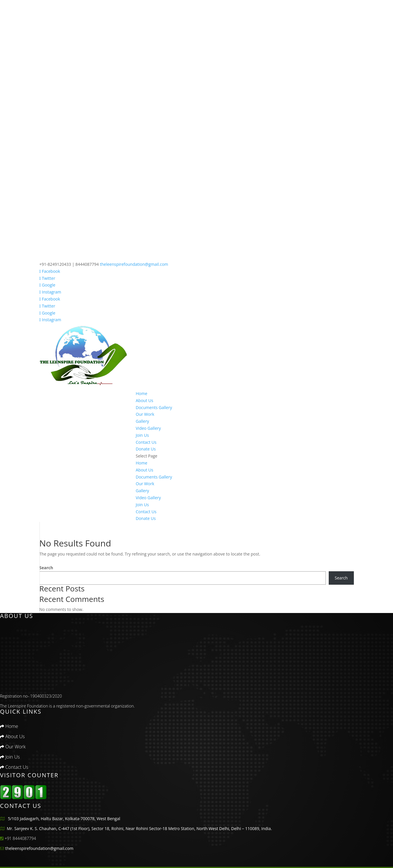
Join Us (142, 435)
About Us (145, 400)
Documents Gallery (154, 407)
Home (142, 393)
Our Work (145, 414)
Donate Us (146, 449)
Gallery (143, 421)
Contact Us (146, 442)
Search (46, 568)
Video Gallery (148, 428)
